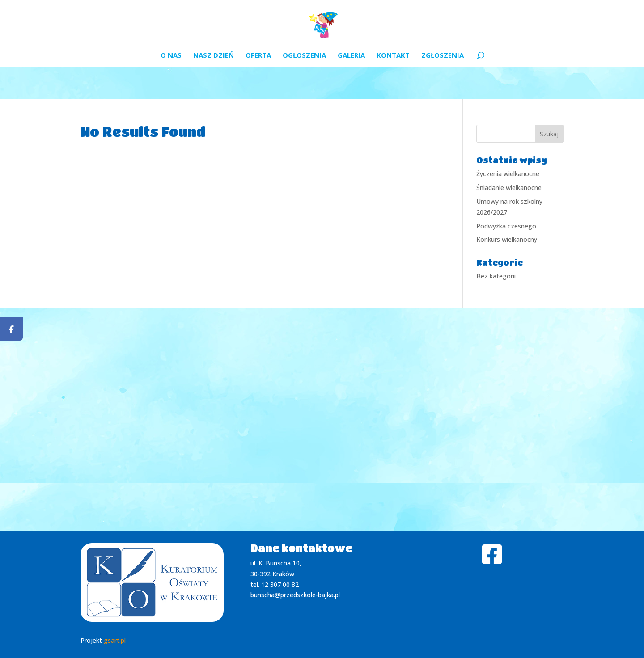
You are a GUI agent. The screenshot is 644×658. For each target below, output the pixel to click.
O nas (171, 56)
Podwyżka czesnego (506, 226)
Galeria (351, 56)
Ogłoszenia (304, 56)
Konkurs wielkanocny (507, 239)
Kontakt (393, 56)
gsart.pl (115, 640)
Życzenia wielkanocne (508, 174)
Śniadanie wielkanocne (509, 188)
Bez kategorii (496, 276)
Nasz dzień (214, 56)
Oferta (258, 56)
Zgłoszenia (443, 56)
